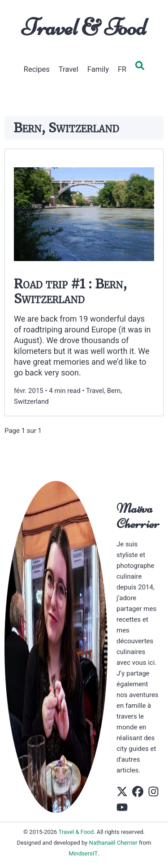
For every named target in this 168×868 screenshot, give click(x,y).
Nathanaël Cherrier (113, 843)
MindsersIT (83, 853)
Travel (69, 69)
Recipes (37, 69)
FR (122, 69)
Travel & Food (84, 27)
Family (98, 69)
